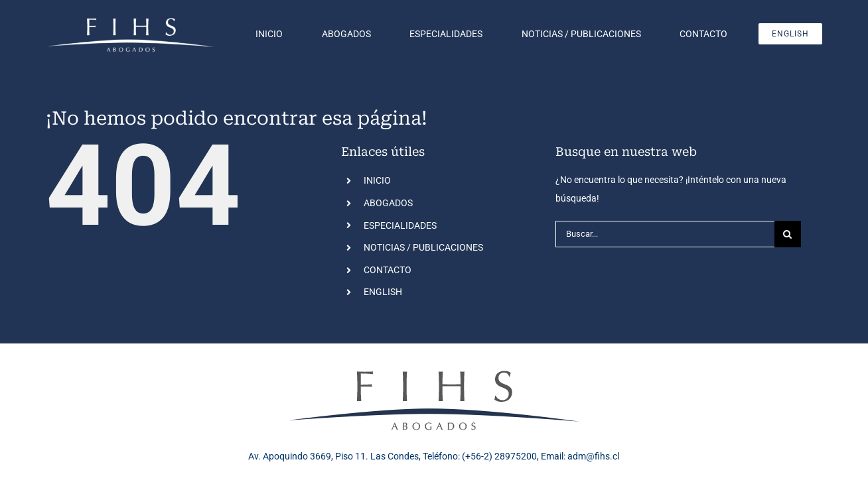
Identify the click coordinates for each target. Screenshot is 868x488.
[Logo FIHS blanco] (131, 19)
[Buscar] (788, 234)
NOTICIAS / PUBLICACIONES (423, 247)
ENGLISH (383, 292)
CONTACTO (388, 270)
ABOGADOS (388, 203)
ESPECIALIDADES (400, 225)
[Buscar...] (665, 234)
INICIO (377, 180)
